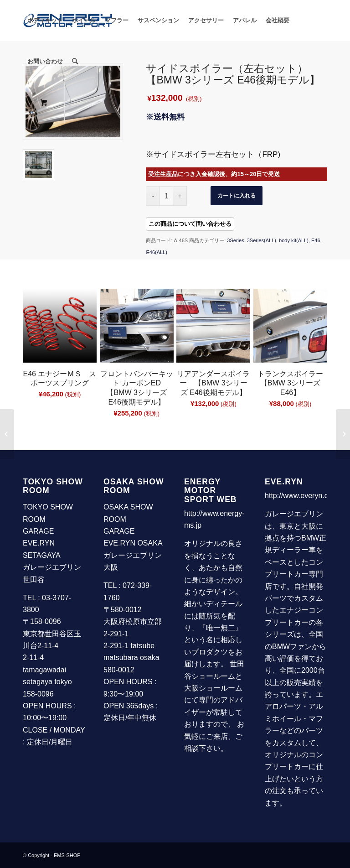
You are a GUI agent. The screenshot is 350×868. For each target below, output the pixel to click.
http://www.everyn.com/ (302, 496)
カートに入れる (237, 196)
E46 (316, 240)
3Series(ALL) (262, 240)
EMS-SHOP (67, 855)
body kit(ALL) (294, 240)
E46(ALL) (156, 252)
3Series (235, 240)
